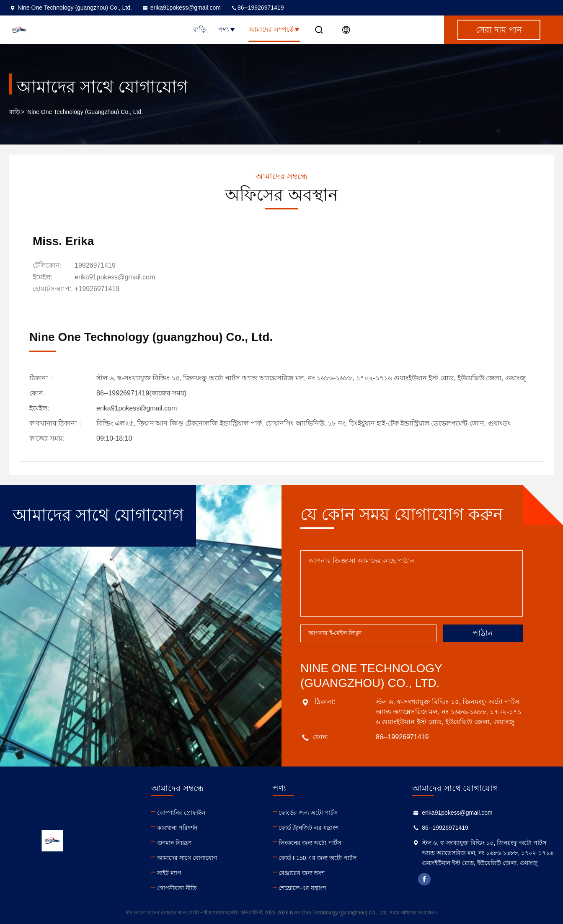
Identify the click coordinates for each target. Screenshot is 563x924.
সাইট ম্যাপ (169, 873)
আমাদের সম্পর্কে (274, 30)
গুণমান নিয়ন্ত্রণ (174, 843)
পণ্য (227, 30)
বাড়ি (199, 30)
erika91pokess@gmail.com (181, 8)
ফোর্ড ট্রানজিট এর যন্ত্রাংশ (309, 828)
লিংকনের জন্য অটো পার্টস (310, 843)
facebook (424, 879)
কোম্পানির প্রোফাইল (181, 813)
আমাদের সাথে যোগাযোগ (187, 858)
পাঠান (483, 633)
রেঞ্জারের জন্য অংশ (302, 873)
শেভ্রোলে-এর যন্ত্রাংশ (302, 888)
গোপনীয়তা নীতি (177, 888)
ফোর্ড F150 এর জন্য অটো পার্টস (318, 858)
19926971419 (95, 265)
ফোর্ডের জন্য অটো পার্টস (308, 813)
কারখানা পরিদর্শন (177, 828)
